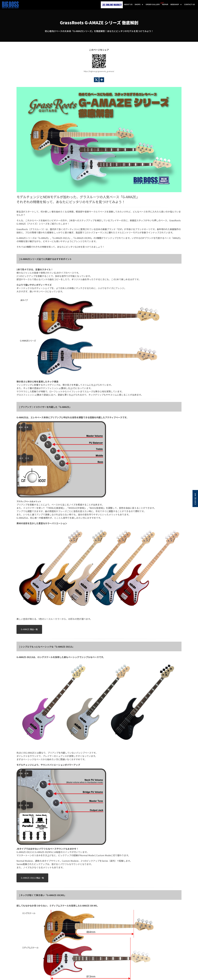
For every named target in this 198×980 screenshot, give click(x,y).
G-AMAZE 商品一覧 (29, 629)
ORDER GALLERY (153, 5)
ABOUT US (128, 5)
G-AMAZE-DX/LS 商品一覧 (32, 878)
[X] (96, 80)
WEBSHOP (175, 5)
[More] (102, 80)
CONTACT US (189, 5)
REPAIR (165, 4)
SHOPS (137, 5)
